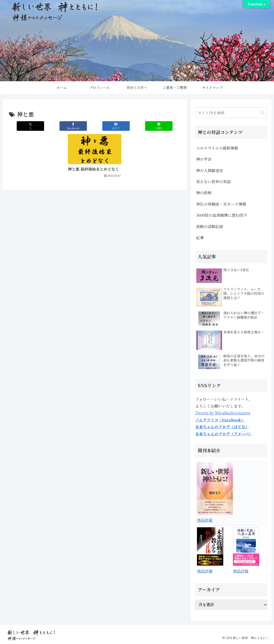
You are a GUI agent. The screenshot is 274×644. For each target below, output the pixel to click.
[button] (263, 113)
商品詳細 (205, 520)
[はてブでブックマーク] (116, 126)
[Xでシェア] (30, 126)
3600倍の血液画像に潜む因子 (222, 215)
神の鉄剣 (204, 193)
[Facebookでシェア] (73, 126)
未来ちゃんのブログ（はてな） (222, 427)
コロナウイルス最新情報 (217, 148)
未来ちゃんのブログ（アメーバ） (224, 434)
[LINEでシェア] (159, 126)
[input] (231, 113)
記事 (200, 237)
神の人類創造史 (210, 170)
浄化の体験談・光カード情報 (221, 204)
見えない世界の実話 (213, 181)
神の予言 (204, 159)
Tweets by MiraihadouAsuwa (223, 413)
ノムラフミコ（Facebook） (220, 420)
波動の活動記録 (210, 226)
